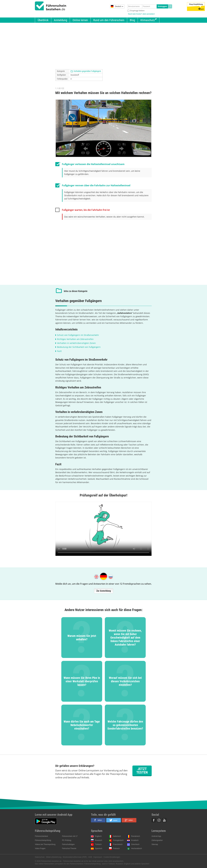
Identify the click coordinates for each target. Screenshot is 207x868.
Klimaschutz (148, 20)
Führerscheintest (41, 836)
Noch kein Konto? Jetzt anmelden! (141, 14)
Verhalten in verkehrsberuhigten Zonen (76, 343)
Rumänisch (136, 836)
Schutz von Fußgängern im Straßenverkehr (78, 335)
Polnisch (116, 848)
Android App (156, 836)
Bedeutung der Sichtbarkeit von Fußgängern (79, 347)
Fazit (59, 351)
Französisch (118, 844)
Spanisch (99, 848)
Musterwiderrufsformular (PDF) (75, 857)
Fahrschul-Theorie (69, 848)
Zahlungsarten (157, 840)
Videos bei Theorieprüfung (45, 844)
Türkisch (98, 844)
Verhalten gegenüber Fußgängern (87, 71)
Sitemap (155, 844)
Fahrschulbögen (68, 844)
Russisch (99, 840)
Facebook (154, 820)
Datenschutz (40, 857)
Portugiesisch (118, 840)
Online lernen (80, 20)
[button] (98, 820)
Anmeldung (61, 20)
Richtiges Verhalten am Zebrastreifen (75, 339)
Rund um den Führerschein (109, 20)
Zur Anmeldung (104, 591)
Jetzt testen (142, 771)
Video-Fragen (40, 848)
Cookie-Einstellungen (112, 857)
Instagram (159, 820)
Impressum (98, 857)
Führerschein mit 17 (70, 836)
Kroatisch (135, 840)
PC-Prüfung (67, 840)
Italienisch (117, 836)
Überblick (43, 20)
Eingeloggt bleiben (137, 11)
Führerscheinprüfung (43, 840)
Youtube (164, 820)
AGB (90, 857)
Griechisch (135, 844)
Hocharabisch (137, 848)
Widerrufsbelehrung (54, 857)
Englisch (98, 836)
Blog (132, 20)
